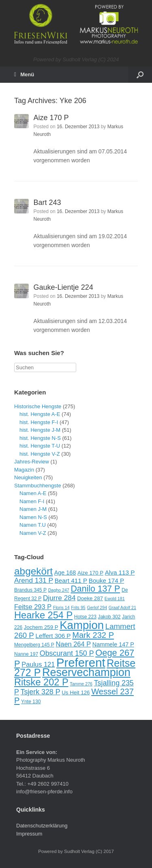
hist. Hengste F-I (39, 422)
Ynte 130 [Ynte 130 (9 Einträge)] (31, 702)
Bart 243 (47, 202)
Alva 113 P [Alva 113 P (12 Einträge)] (120, 572)
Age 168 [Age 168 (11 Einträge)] (65, 573)
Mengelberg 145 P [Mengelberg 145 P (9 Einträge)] (34, 645)
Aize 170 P (51, 118)
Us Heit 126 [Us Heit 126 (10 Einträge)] (76, 692)
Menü (24, 75)
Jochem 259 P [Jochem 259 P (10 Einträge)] (41, 627)
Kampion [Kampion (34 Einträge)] (82, 625)
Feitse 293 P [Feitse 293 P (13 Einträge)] (33, 607)
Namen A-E (33, 493)
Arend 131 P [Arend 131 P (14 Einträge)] (34, 580)
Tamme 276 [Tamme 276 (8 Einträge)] (81, 684)
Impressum (29, 834)
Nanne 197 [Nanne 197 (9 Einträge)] (26, 654)
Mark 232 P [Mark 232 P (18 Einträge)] (93, 635)
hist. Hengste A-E (40, 414)
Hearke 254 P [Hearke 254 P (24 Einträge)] (43, 615)
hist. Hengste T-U (40, 446)
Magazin (24, 470)
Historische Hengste (38, 406)
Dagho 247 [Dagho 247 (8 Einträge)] (59, 590)
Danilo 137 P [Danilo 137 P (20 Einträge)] (95, 589)
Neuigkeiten (28, 477)
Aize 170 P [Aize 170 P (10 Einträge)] (90, 573)
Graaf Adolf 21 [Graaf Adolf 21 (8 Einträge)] (122, 607)
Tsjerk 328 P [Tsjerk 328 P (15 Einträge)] (41, 692)
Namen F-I (32, 501)
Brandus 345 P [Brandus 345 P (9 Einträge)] (30, 590)
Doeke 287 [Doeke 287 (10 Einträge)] (90, 598)
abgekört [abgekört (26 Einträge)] (33, 571)
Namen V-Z (33, 533)
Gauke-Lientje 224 (63, 287)
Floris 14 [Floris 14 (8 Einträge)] (61, 607)
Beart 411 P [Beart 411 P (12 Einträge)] (71, 580)
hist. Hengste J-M (40, 430)
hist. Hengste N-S (40, 438)
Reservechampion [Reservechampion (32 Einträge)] (86, 672)
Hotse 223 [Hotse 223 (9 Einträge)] (85, 617)
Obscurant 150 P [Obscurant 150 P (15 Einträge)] (67, 653)
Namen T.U (33, 525)
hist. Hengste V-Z (40, 454)
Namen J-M (33, 509)
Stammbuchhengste (38, 486)
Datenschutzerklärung (42, 826)
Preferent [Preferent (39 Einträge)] (81, 662)
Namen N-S (33, 517)
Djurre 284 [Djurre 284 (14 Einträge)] (59, 598)
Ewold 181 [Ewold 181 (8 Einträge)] (115, 599)
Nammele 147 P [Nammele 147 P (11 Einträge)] (113, 644)
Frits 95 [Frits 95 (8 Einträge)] (78, 607)
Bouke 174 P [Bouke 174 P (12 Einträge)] (106, 580)
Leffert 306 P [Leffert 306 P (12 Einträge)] (53, 636)
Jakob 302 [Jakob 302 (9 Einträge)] (109, 617)
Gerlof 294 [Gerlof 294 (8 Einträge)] (97, 607)
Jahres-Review (32, 462)
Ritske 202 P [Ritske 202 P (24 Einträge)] (41, 682)
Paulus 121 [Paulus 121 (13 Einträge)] (38, 664)
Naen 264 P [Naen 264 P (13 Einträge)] (73, 644)
